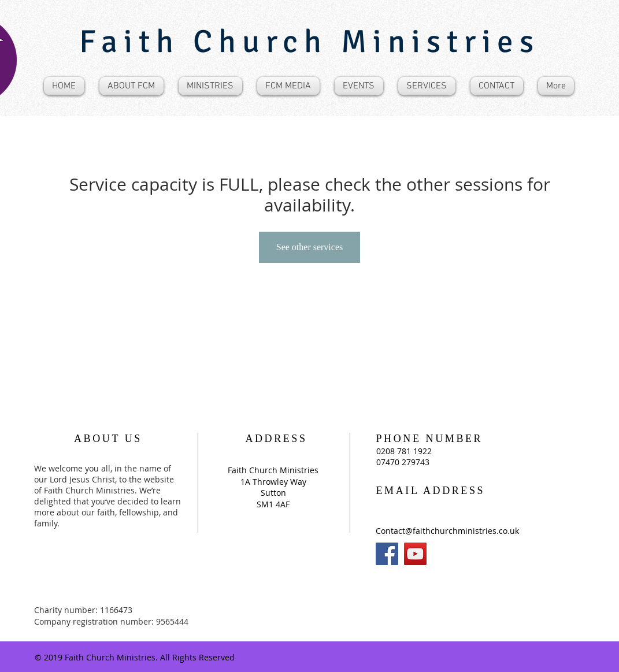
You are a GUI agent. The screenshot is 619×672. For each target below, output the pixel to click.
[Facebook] (387, 554)
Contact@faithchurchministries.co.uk (447, 531)
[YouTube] (415, 554)
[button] (131, 86)
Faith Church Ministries (309, 42)
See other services (310, 247)
